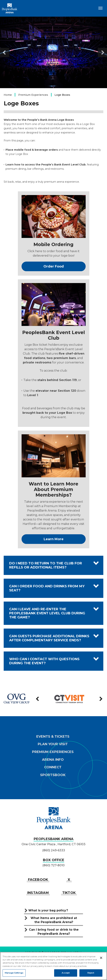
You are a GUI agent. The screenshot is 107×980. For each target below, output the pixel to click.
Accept (66, 973)
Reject (91, 973)
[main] (53, 349)
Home (8, 95)
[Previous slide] (38, 699)
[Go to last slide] (5, 53)
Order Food (54, 266)
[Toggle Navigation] (101, 8)
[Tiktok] (69, 893)
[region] (53, 966)
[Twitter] (69, 880)
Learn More (54, 539)
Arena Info (53, 760)
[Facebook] (38, 880)
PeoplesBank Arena (10, 8)
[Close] (101, 958)
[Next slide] (102, 53)
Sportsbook (53, 775)
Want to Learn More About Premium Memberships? (53, 489)
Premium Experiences (33, 95)
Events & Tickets (53, 737)
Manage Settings (14, 973)
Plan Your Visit (53, 744)
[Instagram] (38, 893)
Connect (53, 767)
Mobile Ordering (53, 244)
